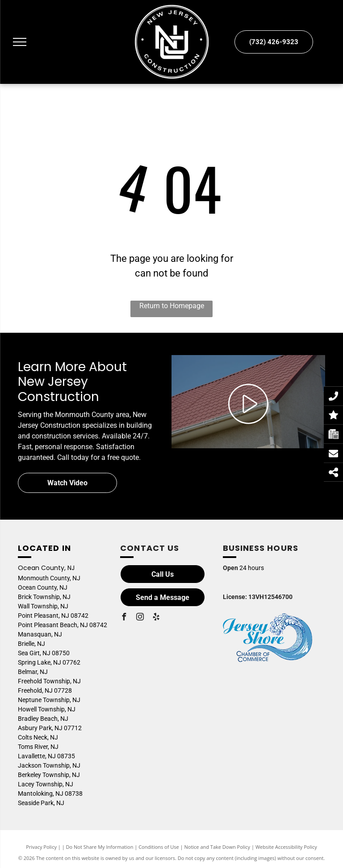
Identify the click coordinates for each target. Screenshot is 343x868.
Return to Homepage (172, 306)
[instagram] (140, 618)
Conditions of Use (159, 847)
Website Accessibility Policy (286, 847)
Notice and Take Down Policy (218, 847)
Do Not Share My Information (100, 847)
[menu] (20, 42)
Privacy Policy (41, 847)
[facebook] (124, 618)
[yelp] (156, 618)
